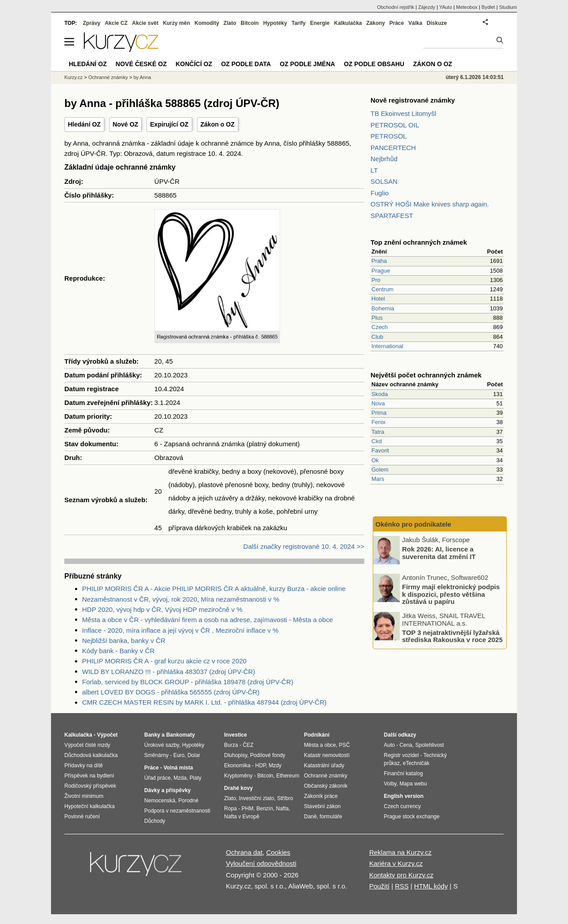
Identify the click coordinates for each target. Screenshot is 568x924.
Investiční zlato (256, 798)
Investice (235, 735)
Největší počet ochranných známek (426, 375)
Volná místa (178, 768)
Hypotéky (275, 23)
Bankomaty (180, 735)
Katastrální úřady (324, 765)
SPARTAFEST (392, 216)
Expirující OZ (169, 124)
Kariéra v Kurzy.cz (396, 863)
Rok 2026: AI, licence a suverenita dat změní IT (439, 553)
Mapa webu (413, 784)
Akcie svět (145, 23)
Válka (415, 23)
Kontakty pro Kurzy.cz (401, 875)
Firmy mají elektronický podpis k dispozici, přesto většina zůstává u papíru (451, 594)
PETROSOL (389, 136)
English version (404, 796)
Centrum (383, 289)
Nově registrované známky (413, 100)
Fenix (379, 422)
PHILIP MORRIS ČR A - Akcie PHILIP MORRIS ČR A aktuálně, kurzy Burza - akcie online (214, 589)
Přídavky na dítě (84, 765)
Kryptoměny (238, 776)
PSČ (345, 745)
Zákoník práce (321, 796)
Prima (379, 413)
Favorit (380, 450)
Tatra (378, 432)
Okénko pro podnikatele (413, 524)
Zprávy (92, 23)
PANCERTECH (393, 148)
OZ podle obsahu (374, 64)
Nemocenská (160, 801)
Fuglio (380, 193)
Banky (152, 735)
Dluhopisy (236, 755)
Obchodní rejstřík (396, 7)
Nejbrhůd (384, 159)
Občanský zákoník (326, 786)
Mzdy (275, 765)
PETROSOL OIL (395, 125)
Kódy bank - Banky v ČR (118, 651)
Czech (380, 327)
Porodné (188, 801)
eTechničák (416, 763)
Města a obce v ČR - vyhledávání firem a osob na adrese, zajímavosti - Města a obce (207, 620)
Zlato (230, 23)
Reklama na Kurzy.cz (400, 852)
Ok (375, 460)
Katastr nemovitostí (327, 755)
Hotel (378, 299)
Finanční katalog (403, 773)
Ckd (377, 441)
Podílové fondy (267, 755)
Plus (377, 318)
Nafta (282, 809)
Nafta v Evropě (242, 817)
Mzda (180, 778)
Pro (376, 280)
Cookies (278, 852)
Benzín (265, 809)
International (387, 346)
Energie (320, 23)
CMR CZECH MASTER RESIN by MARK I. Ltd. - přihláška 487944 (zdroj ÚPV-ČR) (204, 702)
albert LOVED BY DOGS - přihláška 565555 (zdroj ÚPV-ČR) (171, 692)
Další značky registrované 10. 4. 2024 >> (304, 546)
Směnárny (156, 755)
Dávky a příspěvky (168, 790)
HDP (260, 765)
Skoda (380, 394)
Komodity (207, 23)
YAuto (446, 7)
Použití (379, 886)
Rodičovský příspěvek (90, 786)
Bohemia (383, 308)
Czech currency (402, 806)
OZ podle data (246, 64)
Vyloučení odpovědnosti (261, 863)
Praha (379, 261)
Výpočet (107, 735)
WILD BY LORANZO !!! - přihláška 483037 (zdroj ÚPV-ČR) (169, 672)
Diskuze (437, 23)
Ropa (231, 809)
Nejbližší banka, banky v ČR (124, 640)
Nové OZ (126, 124)
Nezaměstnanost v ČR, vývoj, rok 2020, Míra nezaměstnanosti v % (181, 599)
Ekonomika (237, 765)
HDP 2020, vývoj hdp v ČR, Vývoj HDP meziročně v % (162, 609)
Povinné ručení (82, 817)
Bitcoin (250, 23)
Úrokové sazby (162, 745)
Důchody (155, 821)
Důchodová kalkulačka (91, 755)
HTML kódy (431, 886)
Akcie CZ (116, 23)
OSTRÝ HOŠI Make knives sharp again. (430, 204)
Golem (380, 470)
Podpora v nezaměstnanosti (177, 811)
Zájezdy (427, 7)
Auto (389, 745)
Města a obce (320, 745)
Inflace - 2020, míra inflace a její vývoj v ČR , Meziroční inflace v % (180, 630)
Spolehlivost (430, 745)
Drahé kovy (239, 788)
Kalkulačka (348, 23)
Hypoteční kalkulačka (89, 806)
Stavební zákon (322, 806)
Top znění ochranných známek (419, 242)
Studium (508, 7)
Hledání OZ (84, 124)
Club (377, 337)
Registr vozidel (401, 755)
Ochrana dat (244, 852)
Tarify (299, 23)
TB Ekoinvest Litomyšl (403, 113)
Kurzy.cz (73, 77)
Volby (390, 784)
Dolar (194, 755)
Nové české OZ (141, 64)
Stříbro (285, 798)
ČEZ (248, 745)
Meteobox (467, 7)
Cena (406, 745)
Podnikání (317, 735)
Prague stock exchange (412, 817)
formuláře (331, 817)
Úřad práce (157, 778)
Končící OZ (194, 64)
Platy (195, 778)
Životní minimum (84, 796)
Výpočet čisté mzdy (87, 745)
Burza (231, 745)
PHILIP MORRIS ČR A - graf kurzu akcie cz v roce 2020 (164, 661)
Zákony (375, 23)
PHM (247, 809)
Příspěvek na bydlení (89, 776)
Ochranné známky (108, 77)
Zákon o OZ (218, 124)
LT (374, 170)
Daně (310, 817)
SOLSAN (384, 181)
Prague (381, 271)
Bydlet (488, 7)
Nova (378, 403)
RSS (402, 886)
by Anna (142, 77)
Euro (179, 755)
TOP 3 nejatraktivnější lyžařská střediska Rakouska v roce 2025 (452, 636)
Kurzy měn (176, 23)
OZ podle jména (307, 64)
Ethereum (288, 776)
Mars (378, 479)
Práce (397, 23)
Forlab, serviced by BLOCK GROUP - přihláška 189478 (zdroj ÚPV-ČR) (188, 682)
